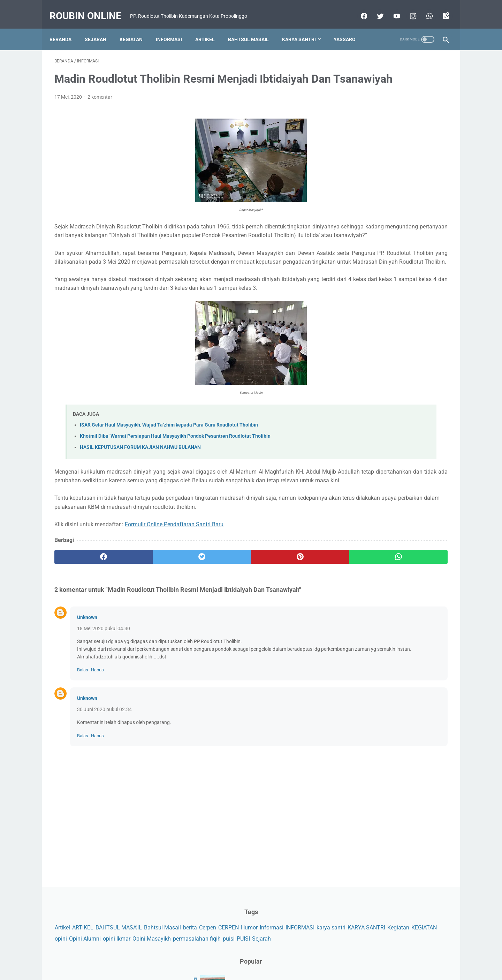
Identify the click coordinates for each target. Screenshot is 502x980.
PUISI (350, 166)
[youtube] (391, 13)
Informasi (174, 33)
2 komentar (100, 125)
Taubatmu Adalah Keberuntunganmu (396, 332)
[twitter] (375, 13)
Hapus (97, 749)
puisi (440, 155)
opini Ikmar (433, 144)
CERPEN (428, 112)
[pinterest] (219, 628)
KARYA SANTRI (393, 133)
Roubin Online (90, 7)
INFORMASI (402, 123)
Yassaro (65, 48)
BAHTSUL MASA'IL (407, 101)
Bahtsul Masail (253, 33)
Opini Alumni (401, 144)
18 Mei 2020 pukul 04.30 (104, 700)
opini (377, 144)
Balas (83, 749)
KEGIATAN (356, 144)
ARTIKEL (371, 101)
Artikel (210, 33)
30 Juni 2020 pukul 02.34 (104, 789)
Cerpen (407, 112)
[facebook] (358, 13)
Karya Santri (304, 33)
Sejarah (100, 33)
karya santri (358, 133)
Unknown (87, 688)
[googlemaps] (440, 13)
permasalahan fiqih (408, 155)
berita (389, 112)
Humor (352, 123)
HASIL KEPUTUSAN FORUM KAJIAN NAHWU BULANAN (140, 501)
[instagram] (407, 13)
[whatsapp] (424, 13)
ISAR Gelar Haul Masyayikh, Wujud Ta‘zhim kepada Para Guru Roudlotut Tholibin (169, 479)
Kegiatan (136, 33)
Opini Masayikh (363, 155)
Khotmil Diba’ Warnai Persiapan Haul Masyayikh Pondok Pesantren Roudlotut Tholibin (175, 490)
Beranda (65, 33)
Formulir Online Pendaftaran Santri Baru (174, 595)
